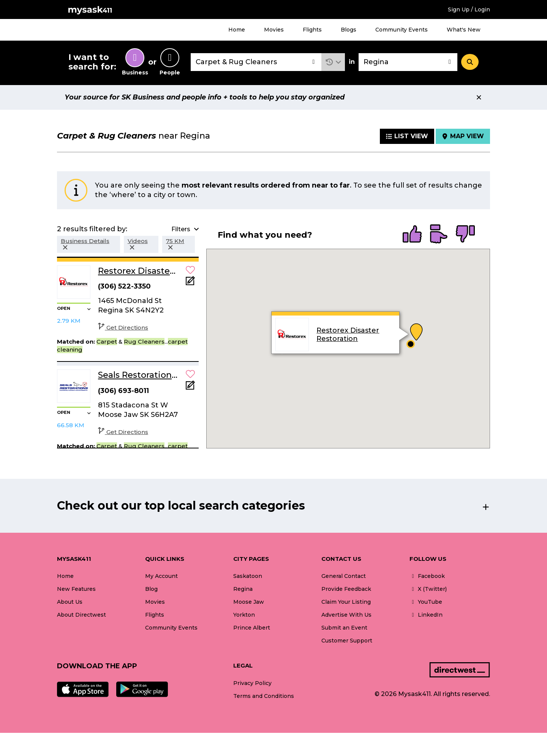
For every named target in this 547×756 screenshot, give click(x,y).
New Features (76, 589)
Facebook (427, 576)
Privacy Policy (252, 683)
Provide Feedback (346, 589)
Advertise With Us (346, 615)
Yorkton (244, 615)
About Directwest (81, 615)
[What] (256, 62)
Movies (274, 30)
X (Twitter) (428, 589)
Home (237, 30)
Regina (243, 589)
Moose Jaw (249, 602)
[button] (333, 62)
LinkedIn (426, 615)
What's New (464, 30)
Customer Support (347, 641)
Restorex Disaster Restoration (348, 335)
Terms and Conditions (264, 696)
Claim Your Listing (346, 602)
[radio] (412, 235)
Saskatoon (248, 576)
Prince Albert (252, 628)
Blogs (349, 30)
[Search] (470, 62)
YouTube (426, 602)
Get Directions (123, 327)
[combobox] (256, 62)
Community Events (402, 30)
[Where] (408, 62)
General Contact (344, 576)
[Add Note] (190, 283)
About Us (70, 602)
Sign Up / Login (469, 9)
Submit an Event (344, 628)
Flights (312, 30)
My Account (161, 576)
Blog (151, 589)
